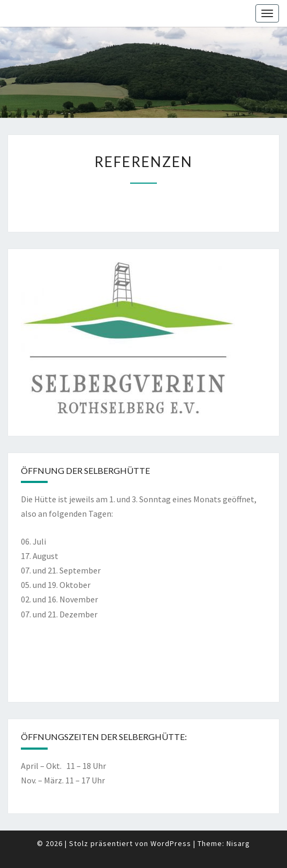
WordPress (171, 843)
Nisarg (238, 843)
